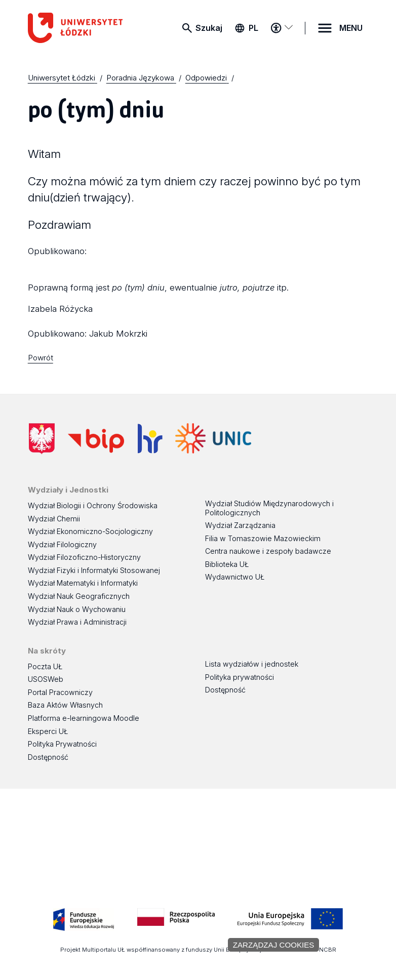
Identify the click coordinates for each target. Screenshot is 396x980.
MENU (351, 28)
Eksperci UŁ (48, 731)
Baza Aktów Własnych (65, 705)
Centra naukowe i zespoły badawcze (268, 551)
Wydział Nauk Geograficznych (79, 596)
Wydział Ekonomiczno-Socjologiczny (90, 531)
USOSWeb (46, 679)
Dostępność (48, 757)
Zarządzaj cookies (274, 945)
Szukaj (209, 28)
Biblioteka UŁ (227, 564)
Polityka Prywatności (62, 744)
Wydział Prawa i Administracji (77, 622)
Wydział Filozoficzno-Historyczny (84, 557)
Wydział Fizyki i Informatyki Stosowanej (94, 570)
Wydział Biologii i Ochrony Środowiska (93, 505)
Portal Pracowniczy (60, 692)
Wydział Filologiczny (62, 544)
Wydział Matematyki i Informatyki (83, 583)
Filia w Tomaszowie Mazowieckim (263, 538)
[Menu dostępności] (282, 28)
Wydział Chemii (54, 519)
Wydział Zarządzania (240, 525)
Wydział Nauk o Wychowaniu (77, 609)
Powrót (41, 358)
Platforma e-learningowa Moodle (84, 718)
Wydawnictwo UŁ (235, 577)
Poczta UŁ (45, 666)
